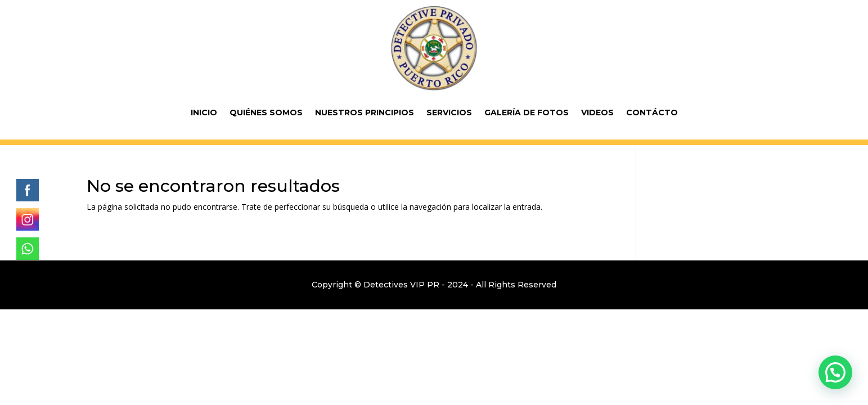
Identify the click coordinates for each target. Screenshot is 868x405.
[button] (835, 372)
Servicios (449, 112)
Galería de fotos (527, 112)
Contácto (652, 112)
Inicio (204, 112)
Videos (597, 112)
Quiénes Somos (266, 112)
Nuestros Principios (365, 112)
